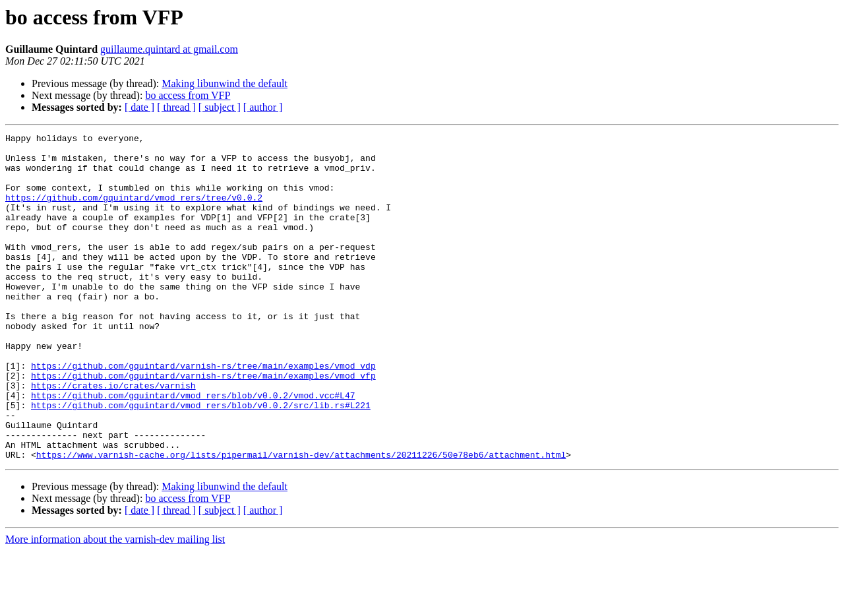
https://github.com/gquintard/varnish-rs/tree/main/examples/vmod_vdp (203, 413)
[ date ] (139, 107)
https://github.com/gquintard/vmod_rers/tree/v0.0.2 (134, 211)
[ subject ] (220, 107)
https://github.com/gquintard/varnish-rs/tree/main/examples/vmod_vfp (203, 425)
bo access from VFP (188, 95)
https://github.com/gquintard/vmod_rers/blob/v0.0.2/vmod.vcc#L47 (193, 448)
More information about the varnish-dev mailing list (115, 604)
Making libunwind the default (225, 83)
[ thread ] (176, 107)
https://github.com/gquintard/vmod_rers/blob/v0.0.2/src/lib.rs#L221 (201, 460)
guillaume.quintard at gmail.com (169, 49)
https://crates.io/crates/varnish (113, 437)
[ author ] (263, 107)
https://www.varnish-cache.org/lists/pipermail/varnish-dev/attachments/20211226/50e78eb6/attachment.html (301, 520)
